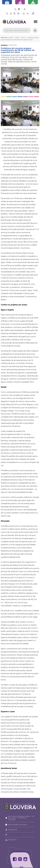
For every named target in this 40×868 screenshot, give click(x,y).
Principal (10, 38)
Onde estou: (4, 38)
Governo (23, 38)
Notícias (17, 38)
